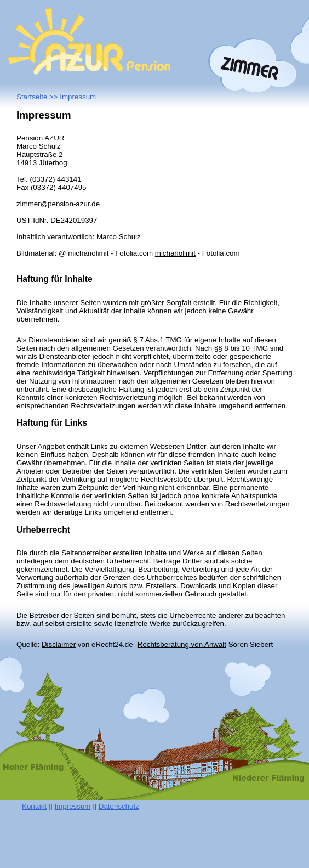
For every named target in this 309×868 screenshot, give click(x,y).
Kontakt (34, 806)
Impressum (73, 806)
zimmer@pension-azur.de (58, 204)
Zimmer (252, 66)
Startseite (32, 97)
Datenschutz (119, 806)
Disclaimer (59, 644)
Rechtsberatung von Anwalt (182, 644)
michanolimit (175, 253)
